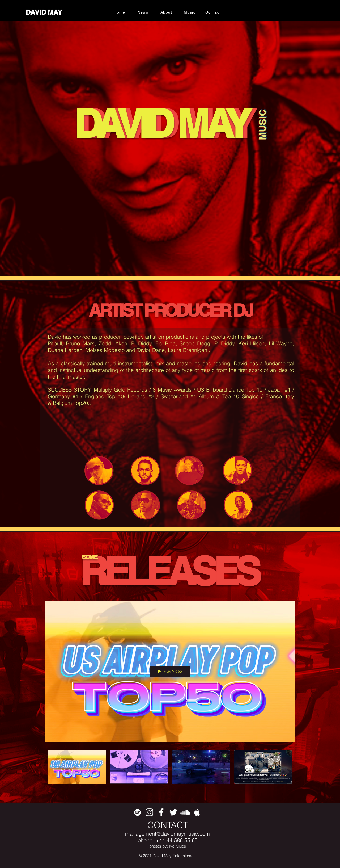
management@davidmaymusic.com (167, 834)
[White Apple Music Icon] (197, 812)
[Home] (120, 12)
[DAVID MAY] (44, 12)
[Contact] (214, 12)
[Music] (190, 12)
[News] (143, 12)
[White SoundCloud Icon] (185, 812)
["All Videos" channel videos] (170, 770)
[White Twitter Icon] (173, 812)
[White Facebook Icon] (161, 812)
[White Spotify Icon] (137, 812)
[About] (167, 12)
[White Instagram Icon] (149, 812)
